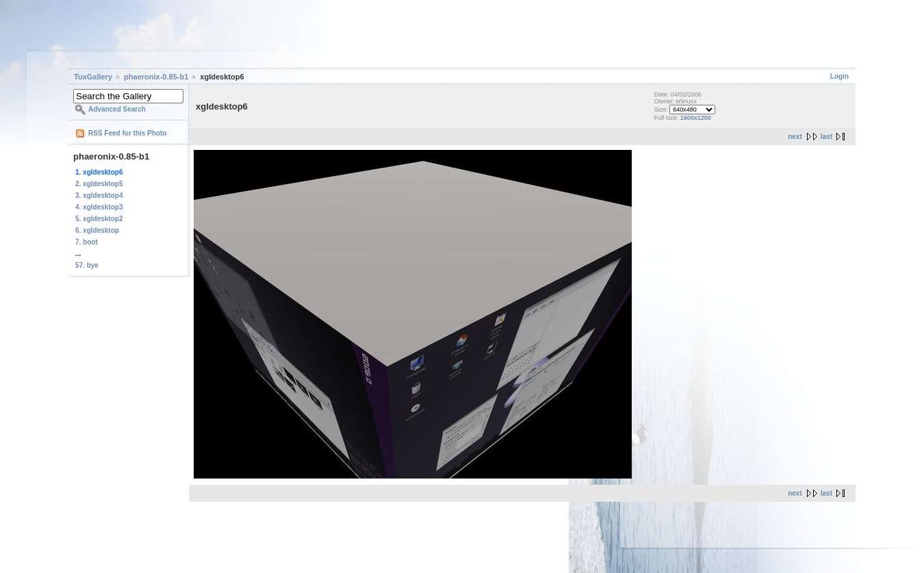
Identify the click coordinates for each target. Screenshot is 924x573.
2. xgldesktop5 (99, 184)
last (826, 137)
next (795, 137)
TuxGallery (93, 77)
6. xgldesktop (97, 230)
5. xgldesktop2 (99, 219)
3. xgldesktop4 (99, 195)
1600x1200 (696, 118)
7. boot (87, 242)
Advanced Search (117, 109)
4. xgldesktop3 (99, 207)
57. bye (87, 265)
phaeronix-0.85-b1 (156, 77)
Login (839, 76)
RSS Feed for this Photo (127, 133)
